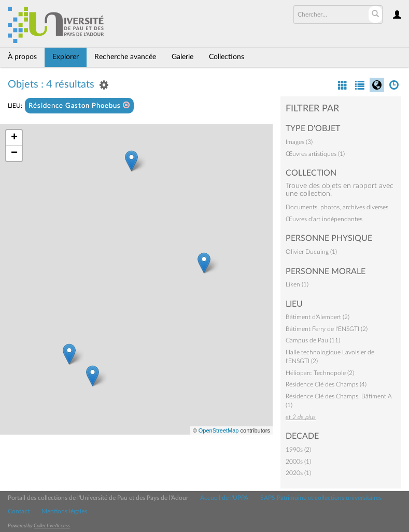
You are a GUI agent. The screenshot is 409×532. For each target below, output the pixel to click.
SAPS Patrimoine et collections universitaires (321, 498)
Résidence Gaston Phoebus (79, 105)
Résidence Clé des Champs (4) (326, 384)
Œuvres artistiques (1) (315, 154)
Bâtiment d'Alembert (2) (318, 317)
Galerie (182, 57)
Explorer (66, 57)
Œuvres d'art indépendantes (324, 219)
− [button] (14, 153)
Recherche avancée (125, 57)
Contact (19, 511)
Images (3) (299, 142)
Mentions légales (64, 511)
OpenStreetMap (219, 430)
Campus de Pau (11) (313, 340)
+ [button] (14, 138)
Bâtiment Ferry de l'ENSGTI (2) (327, 329)
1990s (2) (298, 450)
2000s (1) (298, 462)
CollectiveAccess (52, 526)
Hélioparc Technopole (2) (320, 373)
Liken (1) (297, 284)
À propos (22, 57)
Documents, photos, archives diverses (337, 207)
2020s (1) (298, 473)
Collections (227, 57)
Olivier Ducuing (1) (311, 252)
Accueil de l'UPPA (224, 498)
